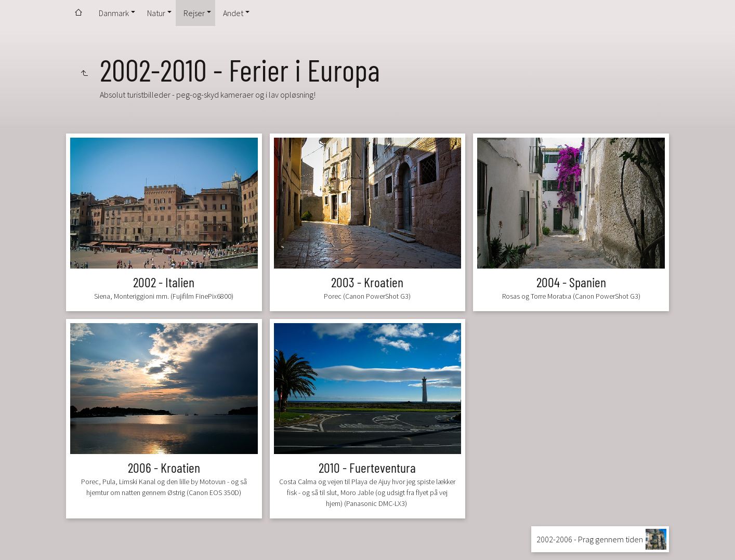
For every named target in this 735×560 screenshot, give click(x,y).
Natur (156, 13)
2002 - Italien (164, 282)
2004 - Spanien (571, 282)
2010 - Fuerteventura (367, 467)
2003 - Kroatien (367, 282)
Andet (233, 13)
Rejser (194, 13)
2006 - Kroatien (164, 467)
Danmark (114, 13)
